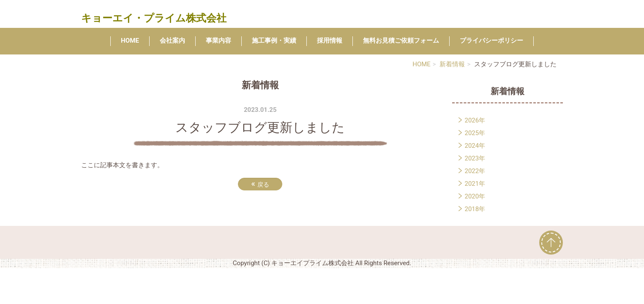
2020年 (475, 196)
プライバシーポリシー (491, 41)
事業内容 (218, 41)
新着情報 (452, 64)
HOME (130, 41)
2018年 (475, 209)
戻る (260, 184)
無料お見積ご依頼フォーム (401, 41)
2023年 (475, 158)
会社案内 (172, 41)
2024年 (475, 146)
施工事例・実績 (274, 41)
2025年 (475, 133)
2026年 (475, 120)
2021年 (475, 184)
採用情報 (330, 41)
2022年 (475, 171)
